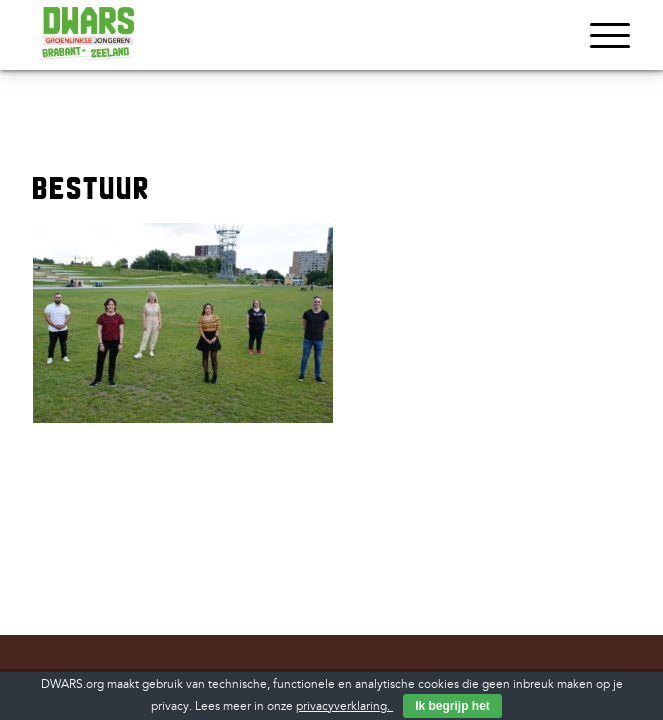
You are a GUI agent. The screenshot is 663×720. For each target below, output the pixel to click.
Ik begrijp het (452, 706)
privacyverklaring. (344, 706)
